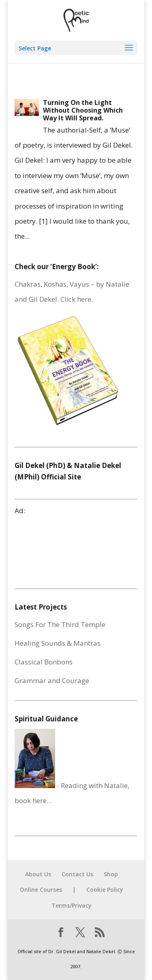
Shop (111, 874)
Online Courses (41, 890)
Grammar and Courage (52, 681)
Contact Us (77, 874)
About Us (38, 874)
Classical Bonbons (44, 662)
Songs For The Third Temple (60, 624)
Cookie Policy (105, 890)
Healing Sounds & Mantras (58, 643)
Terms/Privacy (72, 905)
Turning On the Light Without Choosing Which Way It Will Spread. (83, 110)
